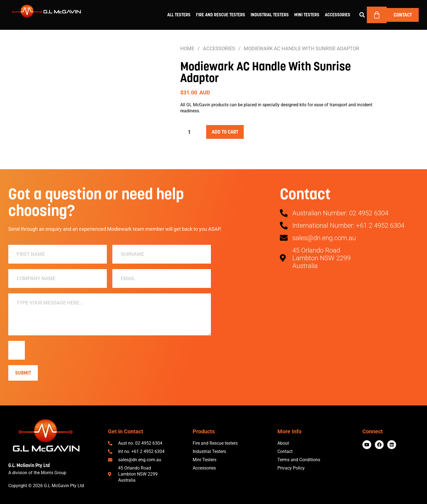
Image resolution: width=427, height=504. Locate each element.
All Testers (179, 15)
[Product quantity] (191, 132)
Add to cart (225, 132)
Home (187, 48)
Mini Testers (307, 15)
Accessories (338, 15)
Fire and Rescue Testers (221, 15)
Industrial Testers (270, 15)
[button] (362, 15)
